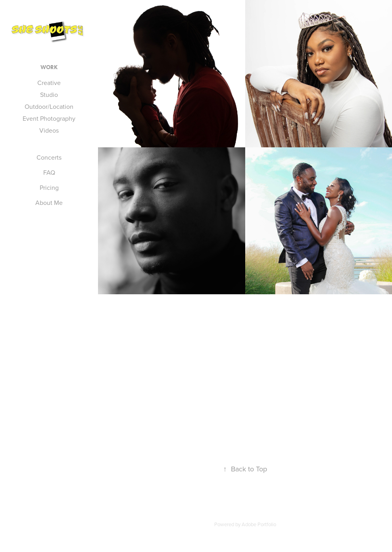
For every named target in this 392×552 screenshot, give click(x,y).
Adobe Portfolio (259, 524)
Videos (49, 130)
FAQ (49, 172)
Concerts (49, 157)
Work (49, 67)
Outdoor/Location (49, 106)
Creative (49, 83)
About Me (49, 203)
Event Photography (49, 118)
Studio (49, 95)
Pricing (49, 187)
